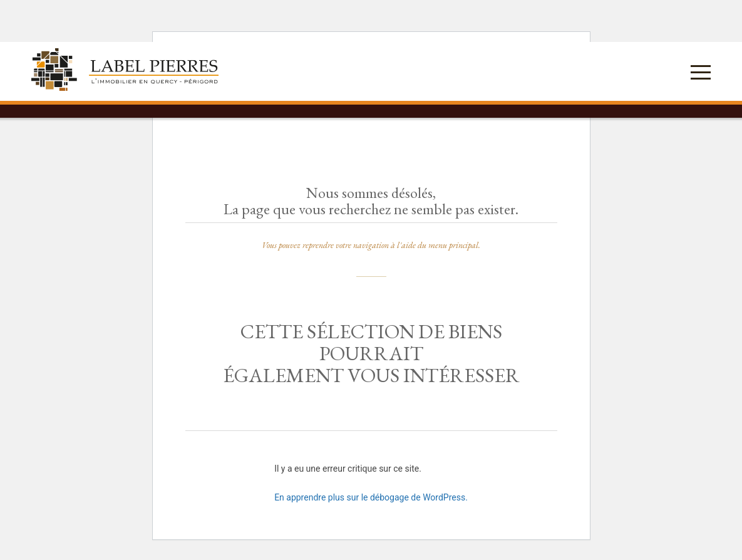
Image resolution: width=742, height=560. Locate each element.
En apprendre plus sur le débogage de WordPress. (371, 497)
